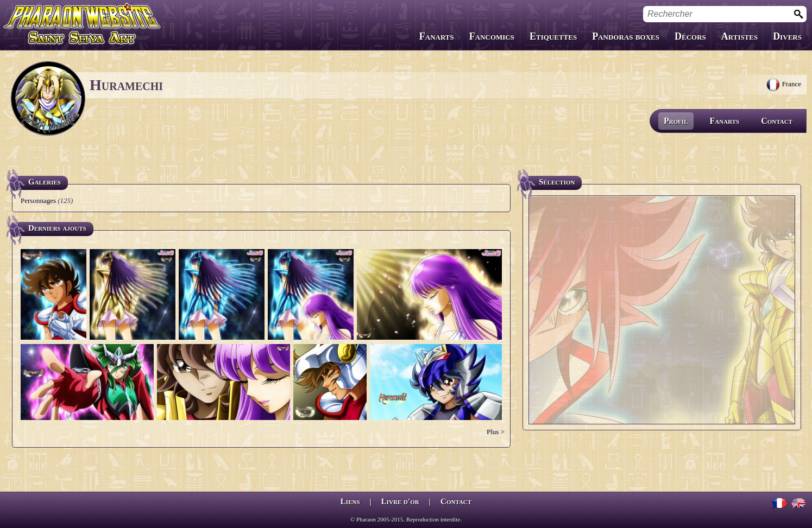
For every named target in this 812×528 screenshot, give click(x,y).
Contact (777, 121)
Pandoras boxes (626, 36)
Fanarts (437, 36)
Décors (690, 36)
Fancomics (492, 36)
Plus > (496, 432)
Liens (350, 501)
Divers (787, 36)
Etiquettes (553, 36)
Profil (676, 121)
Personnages (38, 201)
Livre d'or (400, 501)
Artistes (739, 36)
